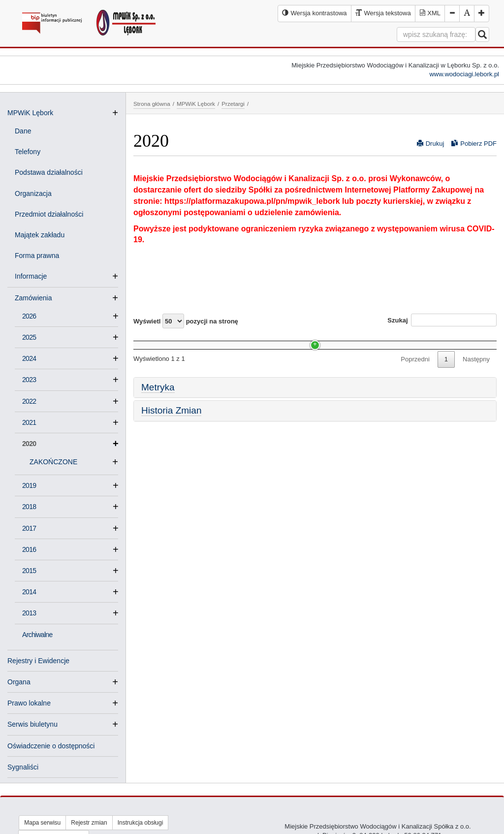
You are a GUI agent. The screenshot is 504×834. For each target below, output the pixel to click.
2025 (29, 337)
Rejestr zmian (89, 823)
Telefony (28, 152)
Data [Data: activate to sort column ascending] (349, 340)
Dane (23, 131)
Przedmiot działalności (49, 214)
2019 (29, 485)
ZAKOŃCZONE (57, 462)
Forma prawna (37, 256)
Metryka (158, 405)
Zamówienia (37, 298)
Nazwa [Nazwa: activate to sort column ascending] (152, 340)
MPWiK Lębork (30, 113)
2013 (29, 613)
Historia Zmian (171, 429)
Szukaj (442, 320)
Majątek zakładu (40, 235)
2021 (29, 422)
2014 (29, 592)
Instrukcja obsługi (141, 823)
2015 (29, 571)
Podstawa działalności (49, 172)
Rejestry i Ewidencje (38, 661)
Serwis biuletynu (32, 724)
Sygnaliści (23, 767)
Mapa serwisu (42, 823)
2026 (29, 316)
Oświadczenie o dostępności (51, 746)
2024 (29, 358)
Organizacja (33, 193)
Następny (476, 377)
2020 (70, 444)
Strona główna (152, 104)
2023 (29, 380)
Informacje (35, 276)
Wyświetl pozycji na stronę (186, 321)
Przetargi (233, 104)
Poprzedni (415, 377)
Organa (19, 682)
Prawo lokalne (29, 703)
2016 (29, 549)
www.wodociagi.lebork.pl (464, 74)
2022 (29, 401)
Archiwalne (37, 635)
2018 (29, 507)
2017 (29, 528)
